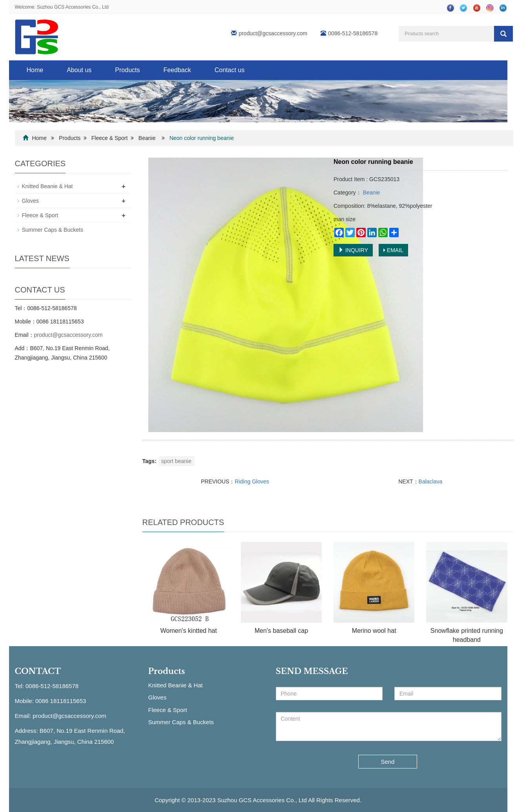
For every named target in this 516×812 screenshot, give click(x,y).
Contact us (230, 70)
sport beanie (176, 461)
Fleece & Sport (110, 138)
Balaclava (431, 481)
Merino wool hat (374, 631)
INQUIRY (353, 250)
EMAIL (393, 250)
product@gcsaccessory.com (273, 33)
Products (127, 70)
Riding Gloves (252, 481)
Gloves (31, 201)
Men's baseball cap (281, 631)
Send (387, 762)
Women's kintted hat (189, 631)
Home (35, 70)
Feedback (177, 70)
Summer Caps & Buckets (53, 230)
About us (79, 70)
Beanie (147, 138)
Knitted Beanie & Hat (47, 186)
